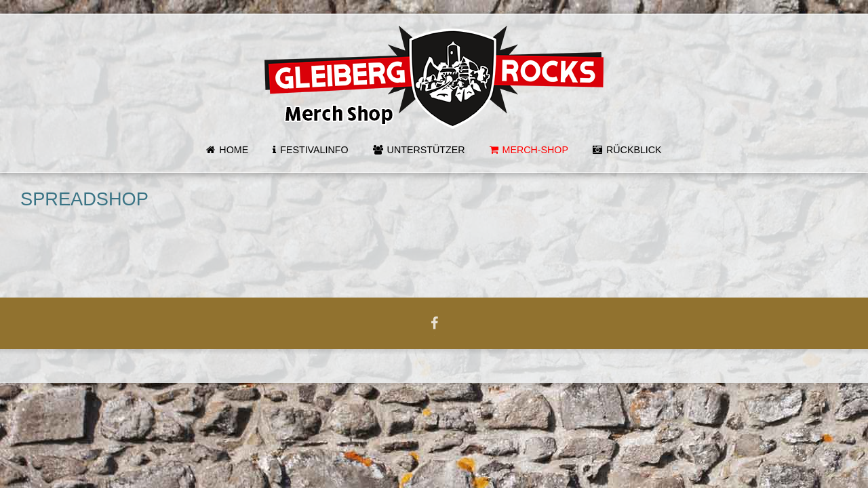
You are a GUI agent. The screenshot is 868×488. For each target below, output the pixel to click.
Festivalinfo (314, 150)
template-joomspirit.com (863, 430)
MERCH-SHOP (535, 150)
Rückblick (634, 150)
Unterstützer (426, 150)
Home (234, 150)
